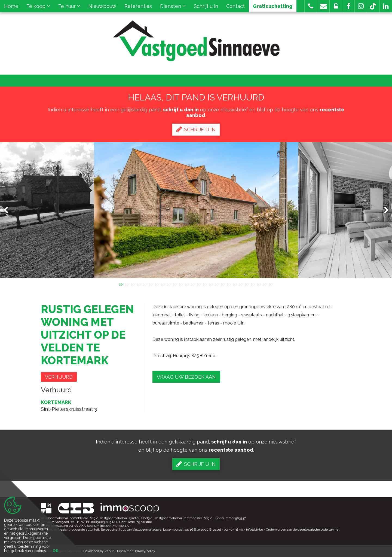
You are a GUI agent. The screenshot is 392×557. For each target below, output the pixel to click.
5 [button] (145, 284)
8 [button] (163, 284)
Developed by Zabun (99, 551)
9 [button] (169, 284)
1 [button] (121, 284)
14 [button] (199, 284)
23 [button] (253, 284)
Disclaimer (125, 551)
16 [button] (211, 284)
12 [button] (187, 284)
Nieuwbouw (102, 6)
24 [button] (259, 284)
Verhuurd (59, 377)
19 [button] (229, 284)
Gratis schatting (273, 6)
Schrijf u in (206, 6)
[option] (196, 210)
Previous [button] (8, 210)
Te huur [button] (69, 6)
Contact (235, 6)
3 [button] (133, 284)
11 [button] (181, 284)
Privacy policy (145, 551)
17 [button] (217, 284)
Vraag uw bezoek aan (186, 377)
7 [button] (157, 284)
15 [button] (205, 284)
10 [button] (175, 284)
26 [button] (271, 284)
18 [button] (223, 284)
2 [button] (127, 284)
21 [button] (241, 284)
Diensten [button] (173, 6)
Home (11, 6)
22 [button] (247, 284)
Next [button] (384, 210)
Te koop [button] (38, 6)
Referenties (138, 6)
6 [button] (151, 284)
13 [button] (193, 284)
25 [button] (265, 284)
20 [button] (235, 284)
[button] (348, 6)
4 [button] (139, 284)
